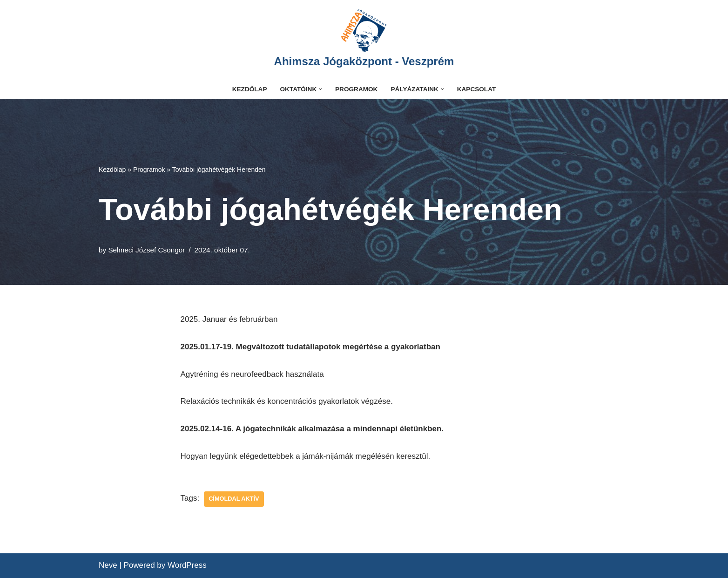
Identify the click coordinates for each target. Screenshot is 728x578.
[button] (320, 89)
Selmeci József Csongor (146, 250)
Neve (108, 565)
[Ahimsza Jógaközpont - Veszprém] (364, 40)
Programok (356, 89)
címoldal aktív (234, 499)
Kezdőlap (250, 89)
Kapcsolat (477, 89)
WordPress (187, 565)
